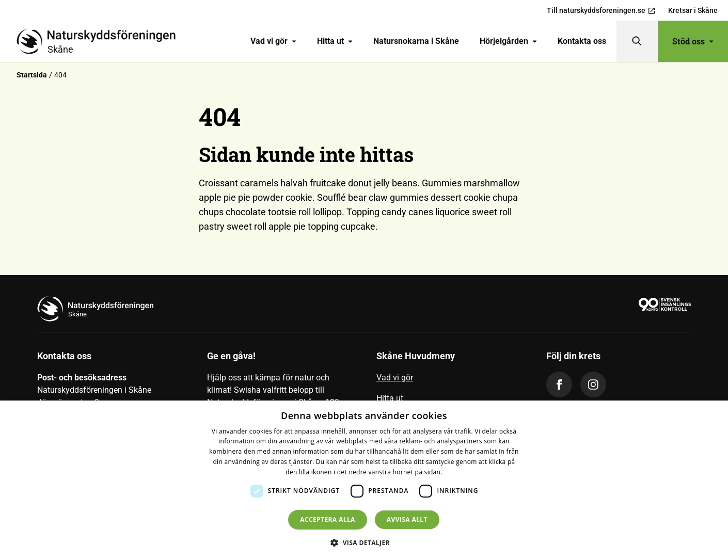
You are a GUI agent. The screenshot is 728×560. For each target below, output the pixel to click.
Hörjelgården (508, 41)
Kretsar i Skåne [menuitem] (693, 10)
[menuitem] (273, 41)
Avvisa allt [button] (407, 519)
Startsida (32, 75)
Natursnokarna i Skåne (416, 41)
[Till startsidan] (100, 41)
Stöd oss (693, 41)
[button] (364, 542)
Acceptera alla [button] (328, 519)
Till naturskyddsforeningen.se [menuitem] (601, 11)
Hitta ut (335, 41)
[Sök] (637, 41)
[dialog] (364, 480)
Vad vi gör (273, 41)
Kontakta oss (582, 41)
